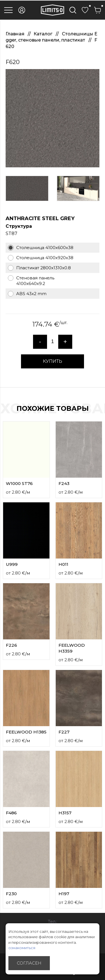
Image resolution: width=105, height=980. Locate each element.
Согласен (29, 963)
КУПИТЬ (53, 361)
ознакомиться (22, 948)
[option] (53, 118)
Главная (16, 34)
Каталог (44, 34)
